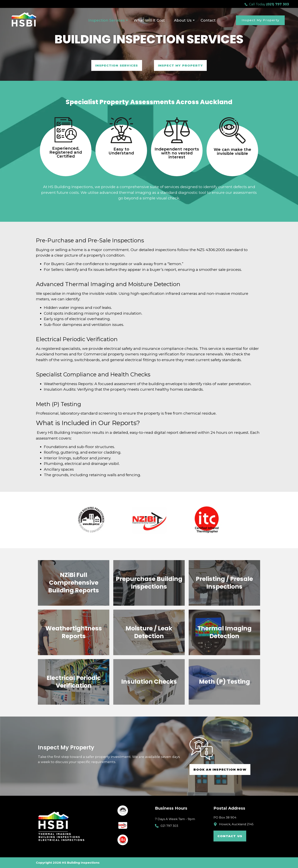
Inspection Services (108, 20)
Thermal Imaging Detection (224, 632)
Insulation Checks (149, 682)
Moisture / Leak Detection (149, 632)
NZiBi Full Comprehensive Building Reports (74, 583)
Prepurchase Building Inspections (149, 583)
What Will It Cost (149, 20)
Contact (208, 20)
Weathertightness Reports (74, 632)
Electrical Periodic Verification (74, 682)
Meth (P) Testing (224, 682)
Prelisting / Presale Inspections (224, 583)
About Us (184, 20)
